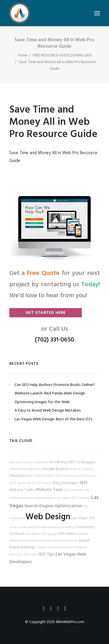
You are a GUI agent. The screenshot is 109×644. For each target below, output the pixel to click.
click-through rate (77, 490)
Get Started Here (45, 312)
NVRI (13, 483)
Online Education (74, 476)
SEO (83, 483)
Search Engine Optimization (53, 506)
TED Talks (31, 555)
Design (92, 476)
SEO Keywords (39, 463)
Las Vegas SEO (83, 518)
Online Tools (53, 476)
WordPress (58, 462)
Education (18, 476)
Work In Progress (81, 469)
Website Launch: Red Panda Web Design (50, 393)
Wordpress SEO (36, 534)
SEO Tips (47, 555)
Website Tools (49, 490)
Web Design (48, 517)
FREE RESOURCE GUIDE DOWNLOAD (62, 55)
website (33, 528)
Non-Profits (35, 476)
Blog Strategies (66, 483)
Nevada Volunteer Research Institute (53, 541)
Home (23, 55)
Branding (68, 528)
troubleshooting (44, 498)
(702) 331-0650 (54, 340)
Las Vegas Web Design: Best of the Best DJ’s (53, 419)
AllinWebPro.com (70, 622)
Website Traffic (22, 490)
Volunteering (18, 469)
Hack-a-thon (18, 528)
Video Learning (50, 528)
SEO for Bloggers (82, 462)
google (53, 534)
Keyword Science (21, 498)
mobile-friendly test (61, 548)
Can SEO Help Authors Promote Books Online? (55, 385)
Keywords (35, 469)
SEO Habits (68, 534)
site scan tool (19, 463)
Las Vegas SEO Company (73, 498)
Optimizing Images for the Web (42, 402)
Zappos (42, 548)
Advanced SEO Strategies (35, 483)
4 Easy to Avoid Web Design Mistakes (48, 411)
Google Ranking (55, 469)
